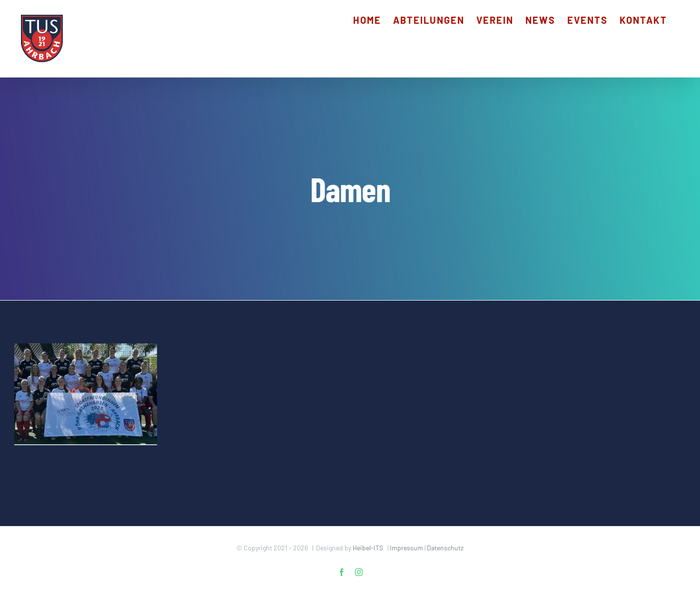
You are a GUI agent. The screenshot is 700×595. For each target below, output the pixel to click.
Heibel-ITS (368, 548)
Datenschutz (445, 548)
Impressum (406, 548)
